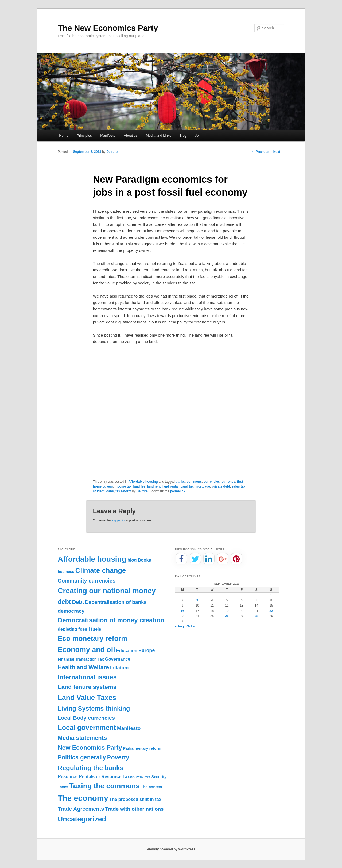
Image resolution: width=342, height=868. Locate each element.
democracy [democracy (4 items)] (71, 611)
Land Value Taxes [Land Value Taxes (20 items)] (87, 698)
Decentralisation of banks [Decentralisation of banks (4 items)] (116, 602)
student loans (103, 491)
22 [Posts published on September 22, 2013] (271, 611)
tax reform (124, 491)
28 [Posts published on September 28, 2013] (256, 616)
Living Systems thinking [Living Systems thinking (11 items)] (94, 709)
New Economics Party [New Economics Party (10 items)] (90, 748)
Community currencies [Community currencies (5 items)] (87, 581)
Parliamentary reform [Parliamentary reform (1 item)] (142, 748)
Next (279, 152)
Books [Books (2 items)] (145, 560)
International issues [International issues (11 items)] (87, 677)
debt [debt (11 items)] (64, 602)
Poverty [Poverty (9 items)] (118, 757)
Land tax (187, 486)
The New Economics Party (108, 28)
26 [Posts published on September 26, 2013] (227, 616)
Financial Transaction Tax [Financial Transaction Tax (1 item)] (81, 659)
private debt (221, 486)
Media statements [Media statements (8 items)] (82, 738)
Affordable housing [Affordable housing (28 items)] (92, 559)
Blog (183, 136)
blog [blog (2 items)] (132, 560)
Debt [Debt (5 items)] (78, 602)
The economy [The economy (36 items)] (83, 798)
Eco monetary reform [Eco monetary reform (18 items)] (92, 638)
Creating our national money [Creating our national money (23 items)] (107, 591)
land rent (154, 486)
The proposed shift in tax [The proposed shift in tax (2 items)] (135, 799)
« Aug (179, 626)
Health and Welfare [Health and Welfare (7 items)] (83, 667)
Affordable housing (143, 482)
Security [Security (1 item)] (159, 777)
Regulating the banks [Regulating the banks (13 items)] (91, 768)
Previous (261, 152)
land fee (139, 486)
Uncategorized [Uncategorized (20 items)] (82, 819)
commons (194, 482)
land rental (171, 486)
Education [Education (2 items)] (127, 650)
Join (198, 136)
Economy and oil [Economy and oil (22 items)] (86, 650)
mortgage (203, 486)
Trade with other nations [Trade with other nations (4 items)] (134, 809)
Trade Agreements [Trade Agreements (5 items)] (81, 809)
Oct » (191, 626)
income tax (123, 486)
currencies (212, 482)
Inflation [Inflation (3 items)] (119, 668)
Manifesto (108, 136)
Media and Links (159, 136)
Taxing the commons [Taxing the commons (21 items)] (104, 786)
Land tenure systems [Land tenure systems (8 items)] (87, 687)
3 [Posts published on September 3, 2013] (197, 600)
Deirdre (112, 152)
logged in (118, 520)
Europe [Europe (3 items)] (147, 650)
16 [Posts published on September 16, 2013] (182, 611)
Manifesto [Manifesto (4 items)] (129, 728)
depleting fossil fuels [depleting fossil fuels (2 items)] (79, 629)
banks (180, 482)
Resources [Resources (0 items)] (143, 777)
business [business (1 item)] (66, 572)
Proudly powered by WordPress (171, 849)
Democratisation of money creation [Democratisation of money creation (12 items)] (111, 620)
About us (131, 136)
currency (228, 482)
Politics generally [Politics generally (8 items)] (82, 757)
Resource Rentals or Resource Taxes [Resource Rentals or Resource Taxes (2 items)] (96, 776)
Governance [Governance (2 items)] (118, 659)
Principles (84, 136)
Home (64, 136)
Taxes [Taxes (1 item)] (63, 787)
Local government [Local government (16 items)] (87, 728)
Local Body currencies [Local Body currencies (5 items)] (86, 718)
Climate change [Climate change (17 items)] (101, 570)
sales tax (238, 486)
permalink (178, 491)
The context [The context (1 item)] (151, 787)
